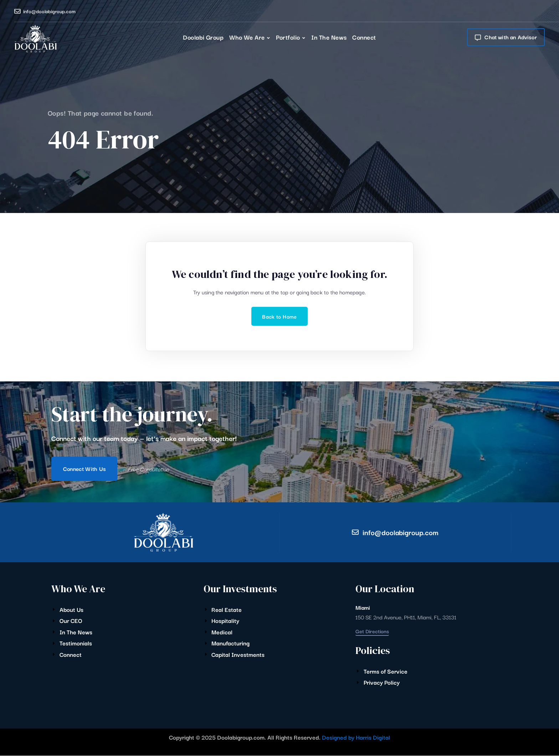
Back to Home (279, 316)
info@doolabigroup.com (49, 11)
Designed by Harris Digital (356, 737)
